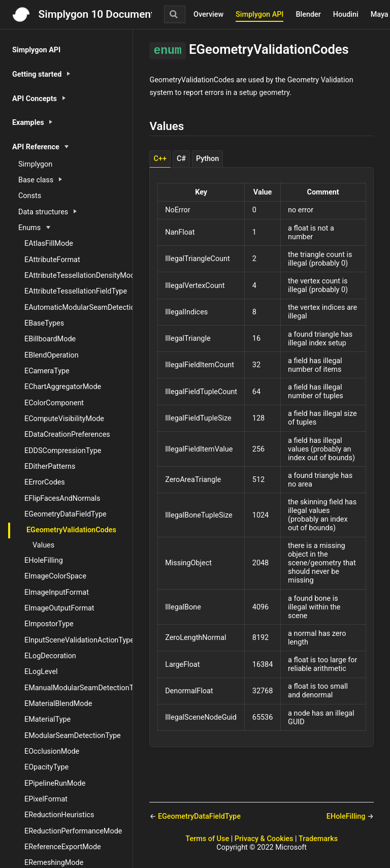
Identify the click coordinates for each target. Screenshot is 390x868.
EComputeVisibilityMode (64, 419)
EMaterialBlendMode (58, 704)
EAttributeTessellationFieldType (76, 291)
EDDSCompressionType (63, 451)
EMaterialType (47, 719)
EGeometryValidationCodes (71, 530)
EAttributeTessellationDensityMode (78, 276)
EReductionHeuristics (59, 815)
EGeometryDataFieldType (66, 514)
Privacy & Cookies (264, 839)
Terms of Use (207, 839)
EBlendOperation (52, 355)
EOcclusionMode (52, 751)
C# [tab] (181, 159)
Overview (208, 14)
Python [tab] (207, 159)
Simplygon (35, 164)
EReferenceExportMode (63, 847)
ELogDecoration (50, 656)
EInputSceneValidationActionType (78, 640)
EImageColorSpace (55, 576)
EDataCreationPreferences (67, 435)
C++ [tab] (160, 159)
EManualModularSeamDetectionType (78, 688)
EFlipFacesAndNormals (62, 499)
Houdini (346, 14)
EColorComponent (54, 403)
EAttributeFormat (52, 260)
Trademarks (318, 839)
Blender (308, 14)
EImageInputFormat (57, 592)
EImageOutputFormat (59, 608)
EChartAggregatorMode (63, 387)
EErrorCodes (45, 482)
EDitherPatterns (50, 467)
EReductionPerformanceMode (73, 831)
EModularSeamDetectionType (73, 736)
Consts (30, 196)
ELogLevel (41, 672)
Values (43, 545)
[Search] (175, 14)
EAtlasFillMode (49, 244)
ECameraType (47, 371)
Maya (380, 14)
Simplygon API (259, 14)
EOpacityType (46, 767)
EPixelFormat (46, 799)
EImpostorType (49, 624)
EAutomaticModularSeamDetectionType (78, 308)
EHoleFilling (44, 560)
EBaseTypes (44, 323)
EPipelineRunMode (55, 783)
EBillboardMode (50, 339)
